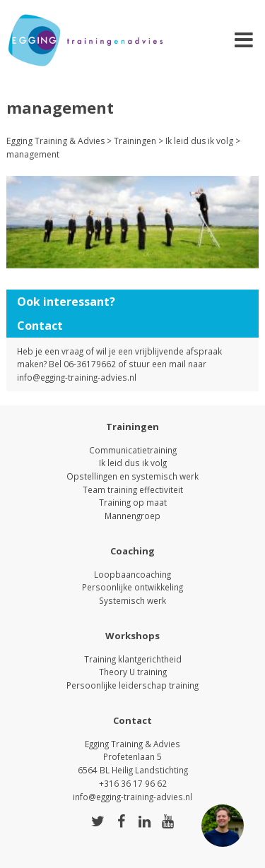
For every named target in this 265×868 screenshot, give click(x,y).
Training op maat (133, 502)
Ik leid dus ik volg (133, 463)
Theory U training (133, 672)
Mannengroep (132, 516)
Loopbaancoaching (132, 574)
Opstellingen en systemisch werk (132, 476)
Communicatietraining (133, 450)
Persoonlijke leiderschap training (132, 685)
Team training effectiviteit (133, 489)
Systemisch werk (132, 600)
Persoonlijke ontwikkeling (132, 587)
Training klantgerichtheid (133, 659)
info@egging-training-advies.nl (77, 377)
